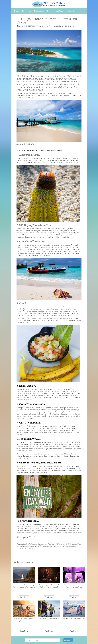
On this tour (36, 468)
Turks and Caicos (40, 160)
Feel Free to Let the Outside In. (49, 610)
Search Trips (58, 11)
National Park (75, 531)
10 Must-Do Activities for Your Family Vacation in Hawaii (24, 611)
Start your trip (68, 640)
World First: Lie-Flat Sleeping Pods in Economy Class (74, 577)
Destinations (39, 11)
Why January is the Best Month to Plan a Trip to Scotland (49, 577)
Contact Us (70, 11)
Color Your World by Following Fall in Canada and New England (24, 577)
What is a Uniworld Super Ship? (74, 610)
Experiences (26, 11)
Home (17, 11)
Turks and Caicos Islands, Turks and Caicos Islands (59, 26)
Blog (49, 11)
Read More (24, 597)
